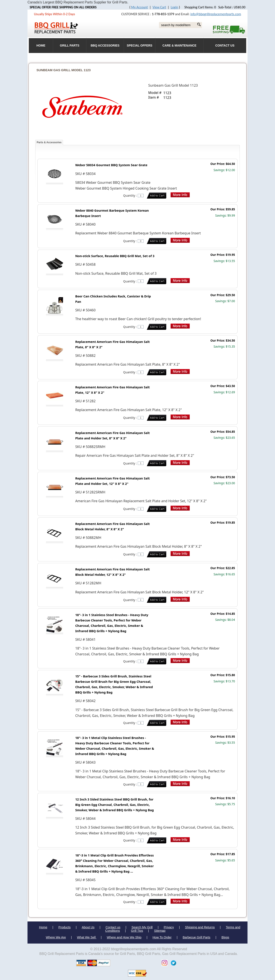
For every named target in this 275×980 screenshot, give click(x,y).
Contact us (113, 927)
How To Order (162, 937)
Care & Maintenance (179, 46)
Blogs (225, 937)
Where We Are (56, 937)
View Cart (159, 7)
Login (175, 7)
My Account (140, 7)
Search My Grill (142, 927)
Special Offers (140, 46)
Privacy (169, 927)
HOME (41, 46)
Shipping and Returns (200, 927)
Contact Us (225, 46)
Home (43, 927)
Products (65, 927)
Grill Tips (137, 931)
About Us (88, 927)
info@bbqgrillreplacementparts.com (216, 14)
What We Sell (87, 937)
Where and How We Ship (124, 937)
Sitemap (160, 931)
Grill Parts (70, 46)
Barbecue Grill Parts (196, 937)
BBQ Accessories (105, 46)
